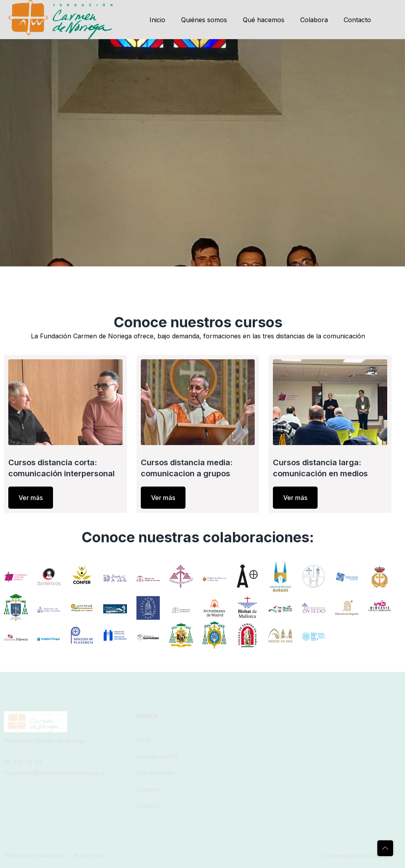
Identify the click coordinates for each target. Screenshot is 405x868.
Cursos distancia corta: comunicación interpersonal (62, 468)
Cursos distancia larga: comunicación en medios (320, 468)
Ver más (31, 498)
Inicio (157, 20)
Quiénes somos (204, 20)
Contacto (357, 20)
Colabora (314, 20)
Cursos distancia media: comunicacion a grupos (187, 468)
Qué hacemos (264, 20)
